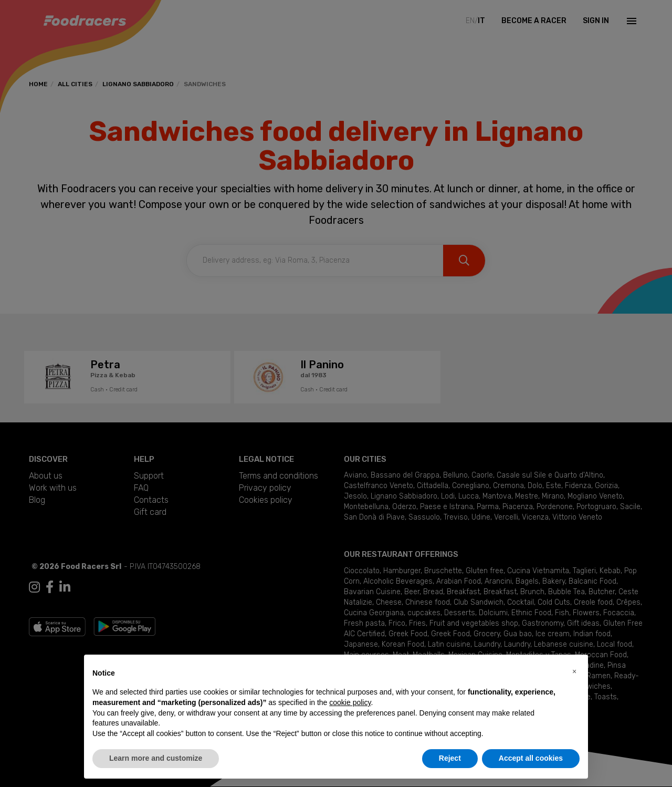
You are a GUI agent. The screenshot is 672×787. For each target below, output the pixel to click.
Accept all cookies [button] (531, 758)
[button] (574, 671)
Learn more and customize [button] (156, 758)
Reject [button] (450, 758)
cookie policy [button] (350, 702)
